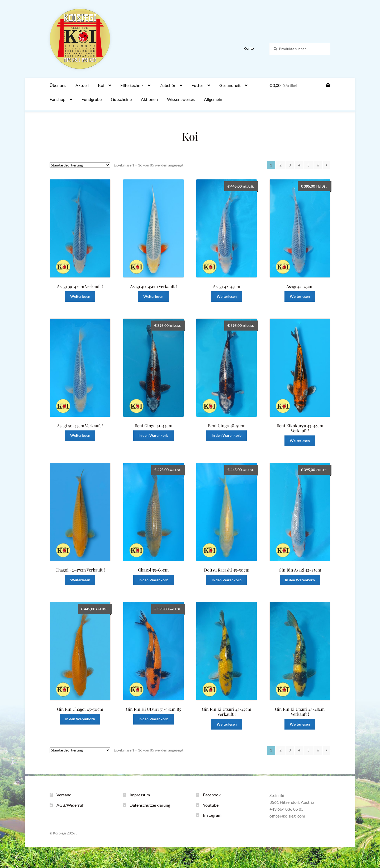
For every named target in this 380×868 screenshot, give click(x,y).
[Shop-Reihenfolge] (80, 165)
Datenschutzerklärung (150, 805)
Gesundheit (230, 85)
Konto (249, 48)
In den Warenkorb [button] (153, 435)
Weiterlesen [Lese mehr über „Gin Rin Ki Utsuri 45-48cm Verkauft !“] (300, 724)
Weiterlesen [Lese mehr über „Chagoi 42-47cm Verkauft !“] (80, 580)
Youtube (211, 805)
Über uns (58, 85)
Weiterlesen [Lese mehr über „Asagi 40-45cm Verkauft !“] (153, 296)
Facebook (212, 795)
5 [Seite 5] (308, 165)
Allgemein (213, 99)
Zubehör (168, 85)
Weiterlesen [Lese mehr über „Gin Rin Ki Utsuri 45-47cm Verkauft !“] (227, 724)
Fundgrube (92, 99)
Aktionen (149, 99)
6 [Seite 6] (318, 165)
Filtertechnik (132, 85)
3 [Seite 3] (290, 165)
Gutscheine (121, 99)
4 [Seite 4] (299, 165)
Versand (64, 795)
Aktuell (82, 85)
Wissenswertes (181, 99)
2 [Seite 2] (281, 165)
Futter (197, 85)
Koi (101, 85)
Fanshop (58, 99)
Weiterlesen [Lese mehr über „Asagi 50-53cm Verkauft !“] (80, 435)
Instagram (212, 815)
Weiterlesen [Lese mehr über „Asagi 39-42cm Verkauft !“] (80, 296)
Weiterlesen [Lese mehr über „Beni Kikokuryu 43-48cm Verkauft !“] (300, 441)
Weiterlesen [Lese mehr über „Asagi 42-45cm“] (227, 296)
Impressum (140, 795)
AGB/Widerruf (70, 805)
